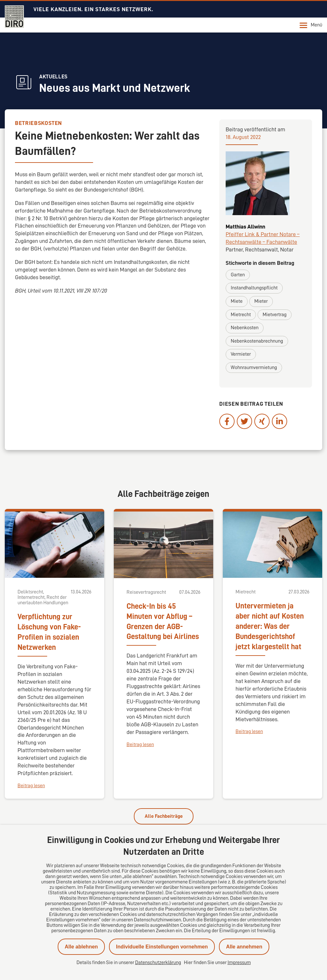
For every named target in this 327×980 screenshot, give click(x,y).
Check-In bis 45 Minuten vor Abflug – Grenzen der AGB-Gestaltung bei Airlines (163, 621)
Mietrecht (241, 315)
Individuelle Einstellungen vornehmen (162, 947)
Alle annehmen (244, 947)
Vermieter (241, 354)
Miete (237, 301)
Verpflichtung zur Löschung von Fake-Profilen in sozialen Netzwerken (49, 632)
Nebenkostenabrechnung (257, 341)
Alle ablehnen (81, 947)
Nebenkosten (245, 328)
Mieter (261, 301)
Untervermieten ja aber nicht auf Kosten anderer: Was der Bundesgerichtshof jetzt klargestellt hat (270, 626)
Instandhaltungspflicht (254, 288)
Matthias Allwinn (245, 227)
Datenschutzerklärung (158, 962)
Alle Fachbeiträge (164, 816)
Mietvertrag (275, 315)
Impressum (239, 962)
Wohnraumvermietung (254, 367)
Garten (238, 275)
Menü (311, 25)
